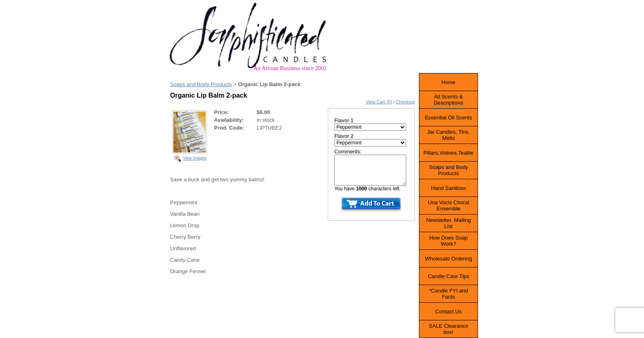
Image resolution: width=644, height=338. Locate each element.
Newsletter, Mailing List (448, 223)
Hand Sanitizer (448, 188)
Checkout (405, 102)
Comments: (348, 152)
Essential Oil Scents (448, 118)
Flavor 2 (344, 136)
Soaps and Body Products (201, 84)
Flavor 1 (344, 120)
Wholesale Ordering (448, 259)
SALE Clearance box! (448, 329)
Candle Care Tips (448, 276)
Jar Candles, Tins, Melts (448, 135)
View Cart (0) (379, 102)
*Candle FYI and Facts (448, 294)
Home (449, 82)
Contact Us (448, 312)
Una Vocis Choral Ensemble (448, 206)
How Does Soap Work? (448, 241)
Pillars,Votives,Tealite (448, 153)
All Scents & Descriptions (448, 100)
